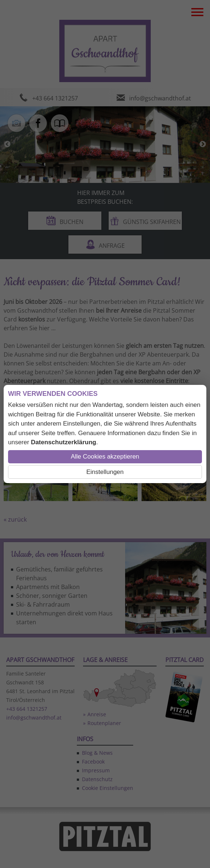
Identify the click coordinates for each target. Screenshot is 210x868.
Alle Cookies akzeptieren (105, 457)
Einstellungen (105, 472)
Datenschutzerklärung (63, 442)
